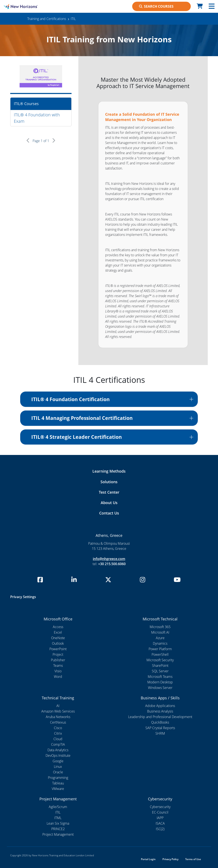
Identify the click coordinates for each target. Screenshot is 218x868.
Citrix (58, 733)
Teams (58, 666)
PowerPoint (58, 649)
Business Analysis (160, 711)
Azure (160, 638)
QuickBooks (160, 722)
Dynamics (160, 643)
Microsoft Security (160, 660)
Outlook (58, 643)
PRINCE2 (58, 829)
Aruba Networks (58, 717)
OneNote (58, 638)
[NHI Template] (27, 6)
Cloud (58, 739)
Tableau (58, 783)
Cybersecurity (160, 807)
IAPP (160, 818)
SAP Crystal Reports (160, 728)
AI (58, 706)
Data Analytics (58, 750)
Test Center (109, 492)
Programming (58, 778)
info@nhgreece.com (109, 559)
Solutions (109, 482)
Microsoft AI (160, 632)
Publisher (58, 660)
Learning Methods (109, 471)
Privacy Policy (170, 859)
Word (58, 677)
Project (58, 654)
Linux (58, 767)
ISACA (160, 823)
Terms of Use (193, 859)
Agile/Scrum (58, 807)
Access (58, 627)
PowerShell (160, 654)
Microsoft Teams (160, 677)
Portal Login (148, 859)
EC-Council (160, 812)
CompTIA (58, 744)
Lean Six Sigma (58, 823)
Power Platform (160, 649)
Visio (58, 671)
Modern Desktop (160, 682)
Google (58, 761)
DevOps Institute (58, 755)
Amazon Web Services (58, 711)
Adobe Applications (160, 706)
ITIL (58, 812)
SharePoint (160, 666)
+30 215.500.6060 (112, 564)
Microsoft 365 (160, 627)
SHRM (160, 733)
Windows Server (160, 688)
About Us (109, 503)
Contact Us (109, 513)
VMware (58, 789)
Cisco (58, 728)
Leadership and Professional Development (160, 717)
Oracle (58, 772)
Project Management (58, 834)
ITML (58, 818)
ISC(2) (160, 829)
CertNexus (58, 722)
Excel (58, 632)
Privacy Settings (23, 597)
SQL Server (160, 671)
